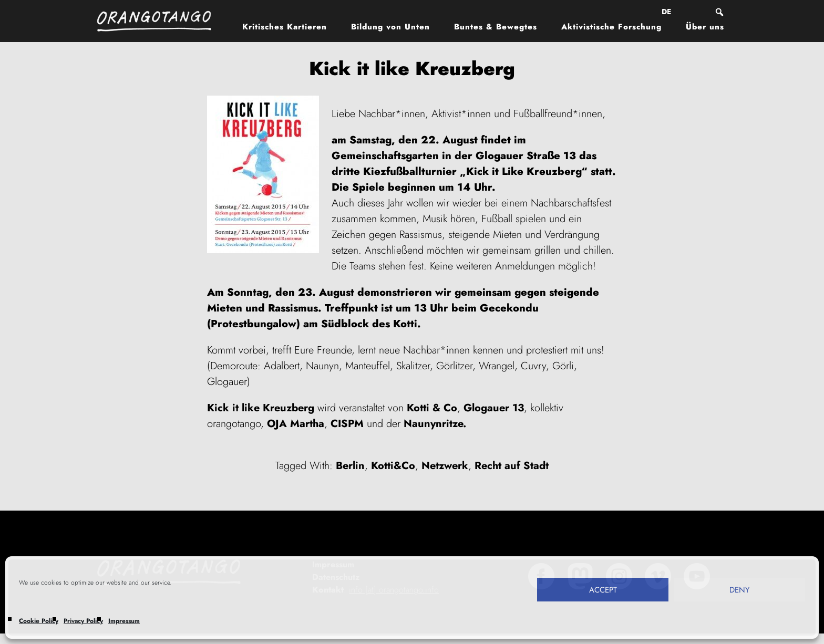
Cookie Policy (39, 621)
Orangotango (160, 21)
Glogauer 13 (494, 408)
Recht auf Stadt (512, 466)
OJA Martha (296, 424)
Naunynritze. (435, 424)
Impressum (124, 621)
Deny (739, 590)
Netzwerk (445, 466)
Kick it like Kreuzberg (261, 408)
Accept (603, 590)
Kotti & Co (432, 408)
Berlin (350, 466)
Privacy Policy (83, 621)
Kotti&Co (393, 466)
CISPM (347, 424)
